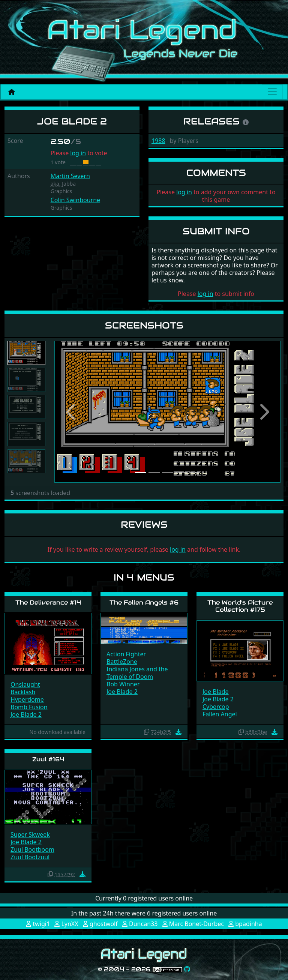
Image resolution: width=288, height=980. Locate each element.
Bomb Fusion (29, 707)
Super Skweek (30, 834)
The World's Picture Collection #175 (240, 606)
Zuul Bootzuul (30, 857)
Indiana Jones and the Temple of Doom (137, 673)
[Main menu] (272, 92)
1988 (158, 141)
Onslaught (25, 684)
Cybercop (216, 707)
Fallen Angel (220, 714)
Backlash (23, 692)
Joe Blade (216, 692)
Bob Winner (123, 684)
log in (78, 153)
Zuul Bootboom (32, 849)
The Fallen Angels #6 (144, 603)
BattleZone (122, 662)
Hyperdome (27, 699)
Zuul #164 (48, 759)
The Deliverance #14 (48, 603)
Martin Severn (70, 176)
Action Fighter (126, 654)
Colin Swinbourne (75, 200)
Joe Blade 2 (26, 714)
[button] (71, 412)
